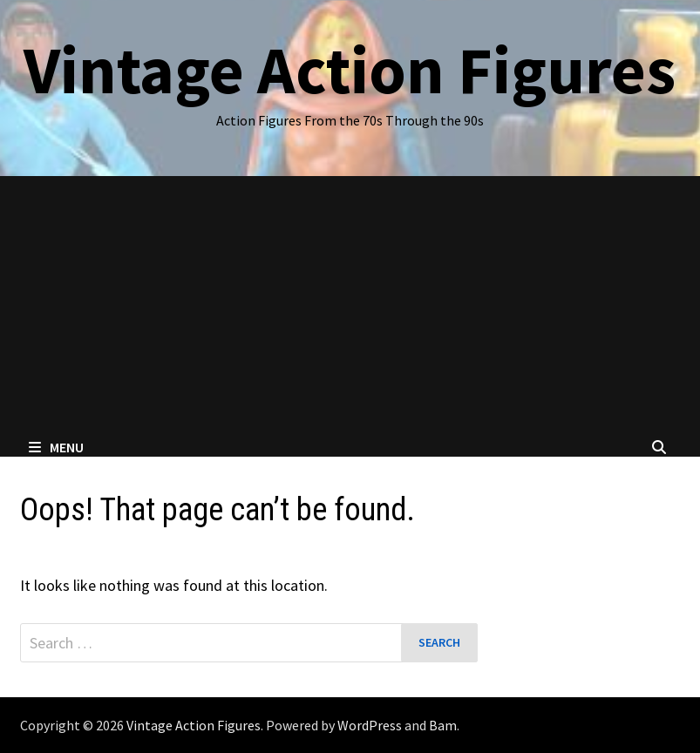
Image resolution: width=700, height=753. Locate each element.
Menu (56, 447)
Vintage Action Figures (350, 70)
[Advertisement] (350, 307)
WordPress (370, 725)
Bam (443, 725)
